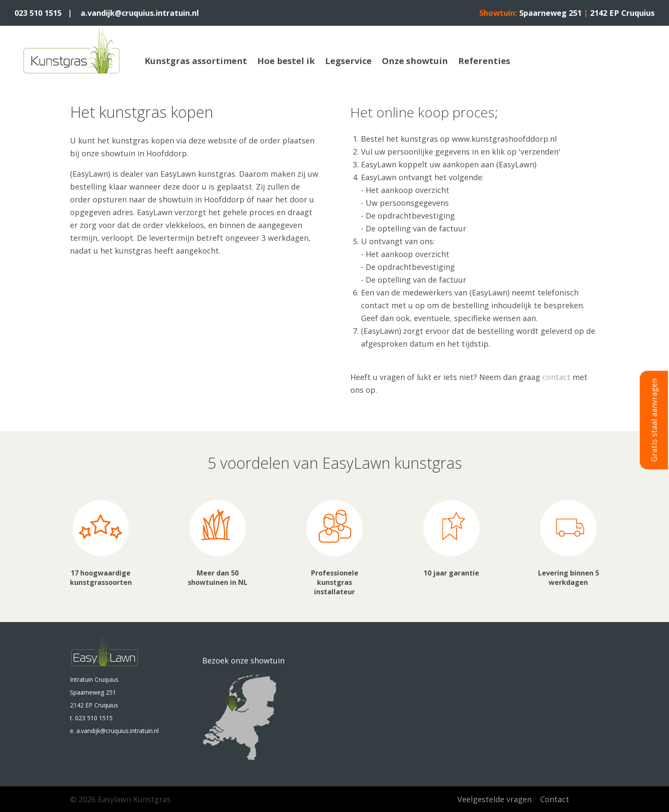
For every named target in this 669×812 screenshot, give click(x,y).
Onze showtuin (415, 61)
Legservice (348, 61)
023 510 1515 (38, 13)
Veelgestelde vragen (494, 799)
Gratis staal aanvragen (654, 420)
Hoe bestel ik (286, 61)
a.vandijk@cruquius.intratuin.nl (140, 13)
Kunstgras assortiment (196, 61)
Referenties (484, 61)
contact (556, 377)
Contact (555, 799)
